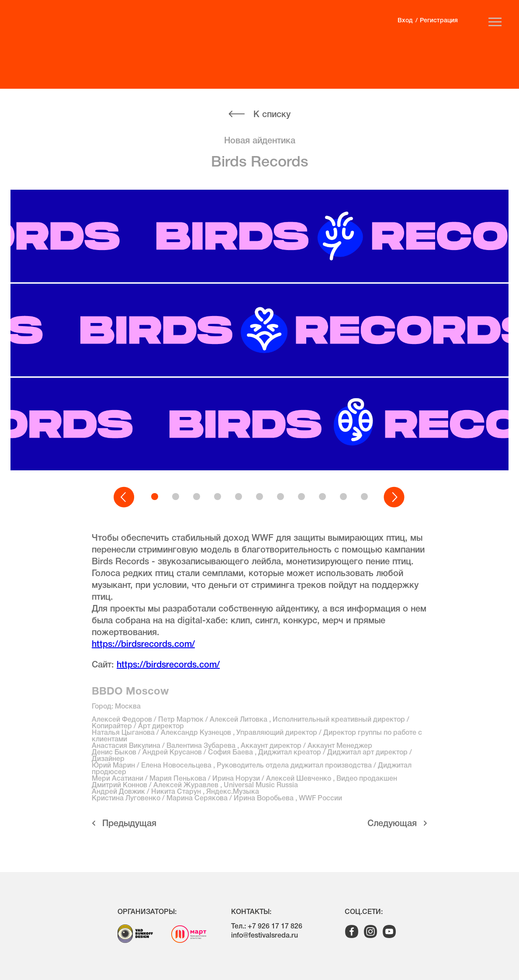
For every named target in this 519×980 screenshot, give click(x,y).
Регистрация (439, 21)
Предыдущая (129, 824)
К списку (272, 115)
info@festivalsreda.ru (265, 936)
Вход (405, 21)
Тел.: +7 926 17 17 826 (267, 927)
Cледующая (392, 824)
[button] (125, 497)
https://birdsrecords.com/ (143, 645)
